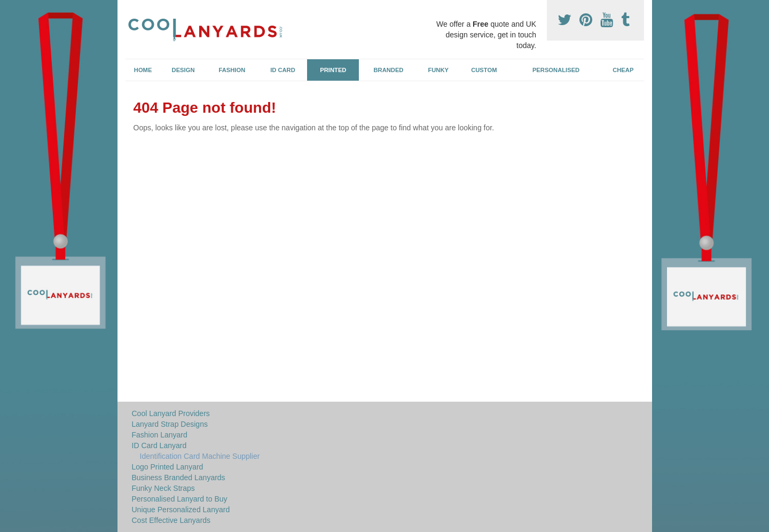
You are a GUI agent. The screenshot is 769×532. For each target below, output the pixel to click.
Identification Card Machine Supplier (200, 456)
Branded (389, 70)
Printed (333, 70)
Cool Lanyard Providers (171, 413)
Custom (484, 70)
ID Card (283, 70)
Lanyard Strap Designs (170, 424)
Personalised (556, 70)
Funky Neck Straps (163, 488)
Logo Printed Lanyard (168, 467)
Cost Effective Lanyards (171, 520)
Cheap (623, 70)
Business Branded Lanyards (179, 478)
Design (183, 70)
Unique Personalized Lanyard (181, 510)
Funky (438, 70)
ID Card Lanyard (159, 445)
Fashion (232, 70)
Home (143, 70)
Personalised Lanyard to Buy (180, 499)
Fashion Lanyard (160, 435)
